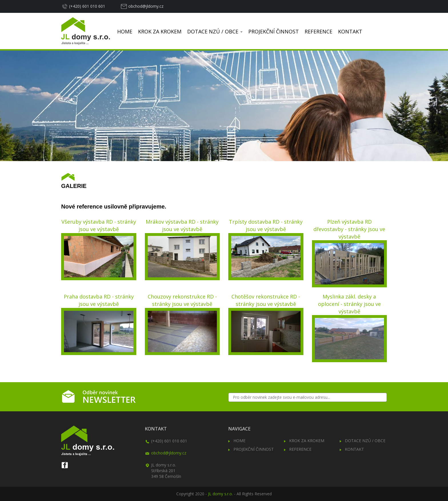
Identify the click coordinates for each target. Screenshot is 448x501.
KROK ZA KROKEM (160, 31)
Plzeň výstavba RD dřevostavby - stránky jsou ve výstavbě (349, 229)
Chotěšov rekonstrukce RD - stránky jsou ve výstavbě (266, 300)
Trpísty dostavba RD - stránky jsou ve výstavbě (266, 225)
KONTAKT (350, 31)
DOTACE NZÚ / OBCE (215, 31)
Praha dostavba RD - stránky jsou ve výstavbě (99, 300)
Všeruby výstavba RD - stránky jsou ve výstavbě (99, 225)
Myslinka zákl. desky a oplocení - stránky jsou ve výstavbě (349, 304)
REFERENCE (318, 31)
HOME (125, 31)
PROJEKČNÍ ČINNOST (274, 31)
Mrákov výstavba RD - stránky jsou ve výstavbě (182, 225)
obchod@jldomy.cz (146, 6)
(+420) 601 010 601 (87, 6)
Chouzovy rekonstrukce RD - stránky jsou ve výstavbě (182, 300)
